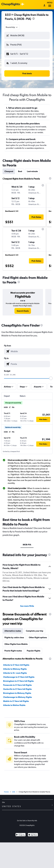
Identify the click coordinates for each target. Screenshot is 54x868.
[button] (27, 36)
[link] (23, 311)
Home (6, 792)
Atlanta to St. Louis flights (15, 673)
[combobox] (12, 27)
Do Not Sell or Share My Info (27, 821)
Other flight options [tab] (38, 637)
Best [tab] (20, 171)
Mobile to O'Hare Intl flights (16, 701)
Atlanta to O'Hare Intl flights (16, 665)
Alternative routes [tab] (13, 631)
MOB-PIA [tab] (27, 545)
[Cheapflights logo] (11, 4)
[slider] (51, 378)
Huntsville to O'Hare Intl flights (17, 689)
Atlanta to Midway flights (15, 669)
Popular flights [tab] (34, 651)
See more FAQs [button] (27, 606)
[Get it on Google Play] (21, 835)
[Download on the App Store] (33, 835)
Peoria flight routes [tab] (13, 651)
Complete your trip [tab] (35, 631)
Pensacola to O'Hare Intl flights (17, 685)
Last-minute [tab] (32, 171)
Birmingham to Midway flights (17, 693)
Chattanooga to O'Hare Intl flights (19, 677)
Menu (50, 5)
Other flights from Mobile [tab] (16, 644)
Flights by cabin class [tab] (14, 637)
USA (14, 792)
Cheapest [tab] (9, 171)
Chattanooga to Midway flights (17, 697)
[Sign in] (44, 6)
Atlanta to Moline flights (14, 705)
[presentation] (34, 19)
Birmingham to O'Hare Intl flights (18, 681)
